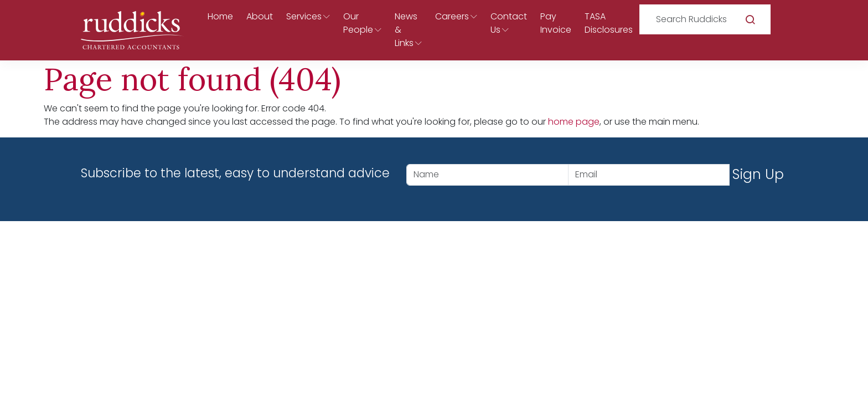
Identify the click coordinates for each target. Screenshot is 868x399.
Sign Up (758, 174)
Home (220, 16)
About (260, 16)
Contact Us (509, 23)
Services (304, 16)
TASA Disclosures (609, 23)
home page (574, 122)
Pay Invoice (556, 23)
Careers (452, 16)
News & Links (406, 30)
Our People (358, 23)
